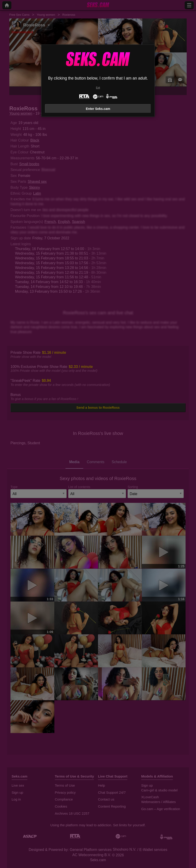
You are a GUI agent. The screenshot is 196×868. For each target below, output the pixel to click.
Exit (98, 88)
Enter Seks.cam (98, 109)
